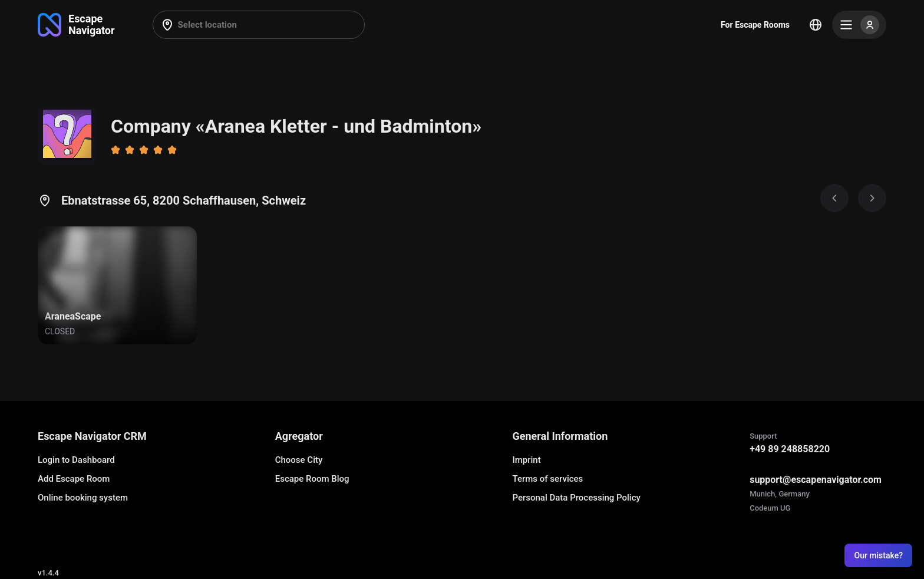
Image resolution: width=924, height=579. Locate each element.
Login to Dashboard (76, 460)
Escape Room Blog (312, 479)
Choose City (299, 460)
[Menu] (859, 25)
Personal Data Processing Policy (576, 498)
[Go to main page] (76, 25)
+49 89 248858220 (790, 449)
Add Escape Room (74, 479)
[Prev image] (834, 198)
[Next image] (872, 198)
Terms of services (547, 479)
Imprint (526, 460)
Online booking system (83, 498)
